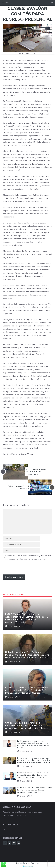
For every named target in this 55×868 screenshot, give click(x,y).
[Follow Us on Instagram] (14, 843)
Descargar (16, 454)
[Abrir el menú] (4, 829)
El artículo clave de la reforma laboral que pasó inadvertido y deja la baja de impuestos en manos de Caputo (26, 690)
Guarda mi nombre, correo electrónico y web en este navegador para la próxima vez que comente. (28, 557)
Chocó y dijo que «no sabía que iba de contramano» (36, 472)
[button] (52, 3)
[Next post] (52, 487)
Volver (30, 454)
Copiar (24, 454)
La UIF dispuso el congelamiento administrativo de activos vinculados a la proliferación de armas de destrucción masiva (34, 744)
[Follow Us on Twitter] (9, 843)
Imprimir (7, 454)
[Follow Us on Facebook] (5, 843)
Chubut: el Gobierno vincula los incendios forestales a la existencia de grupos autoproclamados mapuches (27, 726)
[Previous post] (3, 472)
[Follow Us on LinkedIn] (19, 843)
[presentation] (19, 568)
